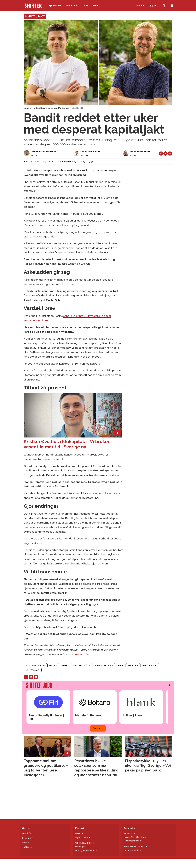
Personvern (28, 838)
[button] (168, 685)
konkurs (133, 665)
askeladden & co (35, 665)
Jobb (85, 5)
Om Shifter (27, 833)
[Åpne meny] (172, 6)
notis (65, 665)
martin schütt (82, 665)
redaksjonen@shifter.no (86, 850)
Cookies (26, 842)
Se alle (97, 728)
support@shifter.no (84, 837)
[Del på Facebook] (161, 154)
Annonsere (72, 5)
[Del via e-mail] (170, 154)
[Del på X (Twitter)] (165, 154)
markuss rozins (104, 665)
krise (121, 665)
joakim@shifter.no (132, 841)
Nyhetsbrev (55, 5)
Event (96, 5)
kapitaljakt (33, 670)
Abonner (141, 5)
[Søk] (164, 6)
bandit (53, 665)
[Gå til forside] (33, 6)
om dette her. (82, 654)
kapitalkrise (150, 665)
